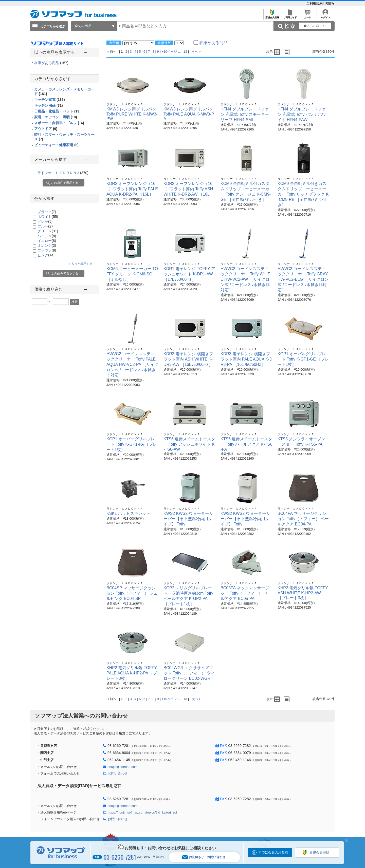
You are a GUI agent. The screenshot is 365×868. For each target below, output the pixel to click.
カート (308, 16)
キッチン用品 (49, 105)
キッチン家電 (50, 100)
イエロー (47, 241)
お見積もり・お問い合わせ (204, 857)
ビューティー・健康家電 (56, 145)
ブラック (47, 212)
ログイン (325, 16)
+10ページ (169, 52)
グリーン (48, 231)
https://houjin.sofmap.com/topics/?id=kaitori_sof (142, 812)
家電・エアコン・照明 (56, 117)
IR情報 (330, 3)
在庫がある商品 (51, 63)
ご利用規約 (315, 3)
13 (185, 52)
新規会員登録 (272, 16)
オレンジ (47, 246)
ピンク (46, 255)
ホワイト (48, 217)
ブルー (46, 226)
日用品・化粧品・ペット (57, 111)
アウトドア (46, 129)
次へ (195, 52)
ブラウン (47, 250)
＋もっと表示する (80, 264)
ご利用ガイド (290, 16)
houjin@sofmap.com (123, 767)
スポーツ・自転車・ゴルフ (59, 123)
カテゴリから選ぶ (53, 26)
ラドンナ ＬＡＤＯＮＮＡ (63, 173)
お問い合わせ (118, 773)
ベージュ (47, 236)
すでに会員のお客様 (273, 852)
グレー (45, 221)
